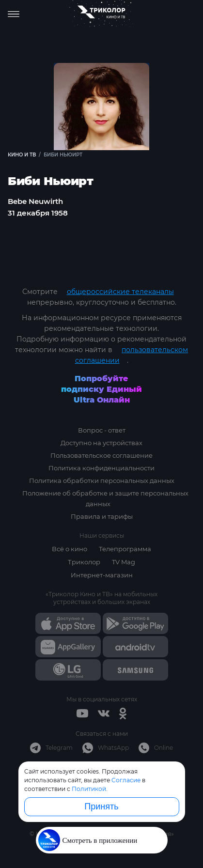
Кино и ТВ (22, 155)
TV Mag (124, 562)
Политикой (89, 789)
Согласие (126, 780)
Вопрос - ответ (102, 430)
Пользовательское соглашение (101, 455)
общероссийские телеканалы (120, 292)
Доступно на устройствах (101, 443)
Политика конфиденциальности (101, 468)
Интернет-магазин (102, 575)
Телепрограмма (125, 549)
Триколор (84, 562)
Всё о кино (70, 549)
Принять (101, 806)
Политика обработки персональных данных (102, 480)
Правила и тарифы (102, 516)
